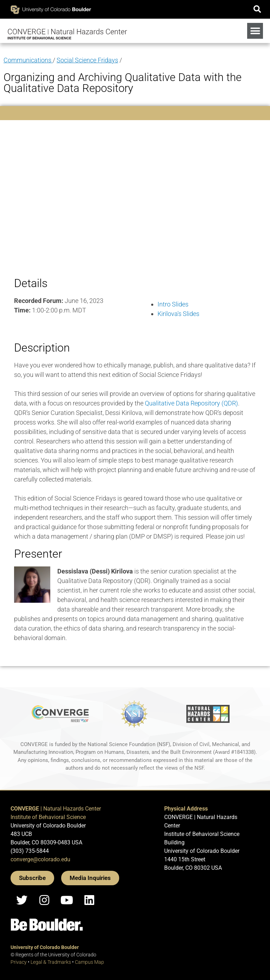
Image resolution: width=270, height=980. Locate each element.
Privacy (19, 962)
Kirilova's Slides (178, 314)
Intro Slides (173, 304)
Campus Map (89, 962)
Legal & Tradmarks (51, 962)
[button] (257, 9)
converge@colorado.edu (40, 859)
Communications (28, 60)
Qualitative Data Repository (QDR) (191, 403)
